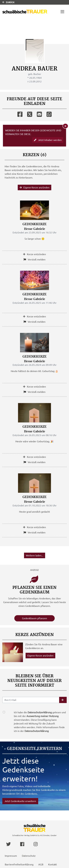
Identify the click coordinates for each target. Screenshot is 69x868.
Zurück (9, 2)
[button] (63, 700)
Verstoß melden (34, 259)
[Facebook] (20, 114)
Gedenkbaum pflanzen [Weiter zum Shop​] (34, 618)
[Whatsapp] (49, 114)
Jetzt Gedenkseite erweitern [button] (20, 801)
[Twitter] (30, 114)
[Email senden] (31, 700)
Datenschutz (29, 856)
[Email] (39, 114)
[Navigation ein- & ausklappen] (62, 12)
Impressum (11, 856)
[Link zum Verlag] (25, 12)
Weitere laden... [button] (35, 555)
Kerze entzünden (34, 254)
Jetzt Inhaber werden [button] (48, 140)
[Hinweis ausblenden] (65, 126)
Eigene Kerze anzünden (34, 187)
